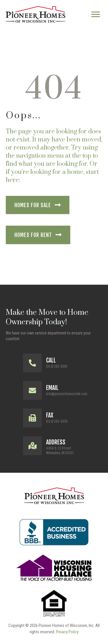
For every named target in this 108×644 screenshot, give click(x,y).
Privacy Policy (67, 632)
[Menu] (96, 14)
